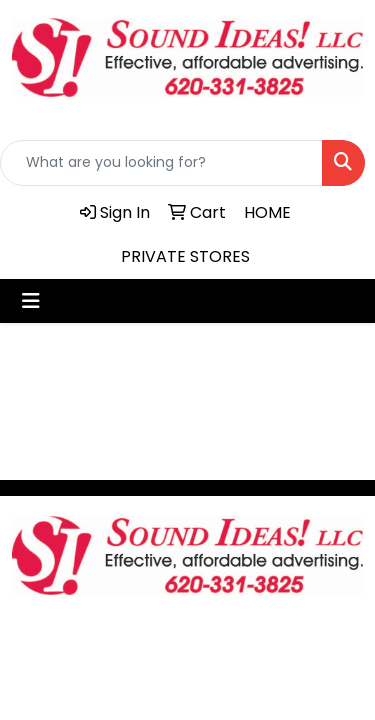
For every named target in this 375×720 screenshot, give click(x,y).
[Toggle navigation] (31, 301)
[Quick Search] (161, 163)
